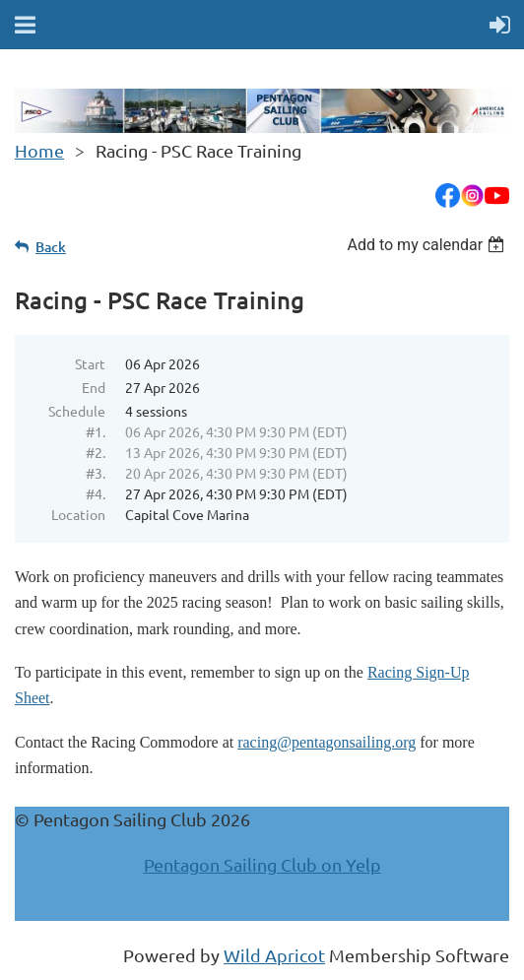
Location (78, 514)
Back (51, 247)
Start (90, 363)
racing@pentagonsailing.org (327, 742)
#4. (96, 493)
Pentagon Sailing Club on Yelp (262, 864)
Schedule (77, 411)
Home (39, 150)
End (94, 387)
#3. (96, 473)
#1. (96, 431)
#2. (96, 452)
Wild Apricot (274, 955)
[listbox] (428, 245)
